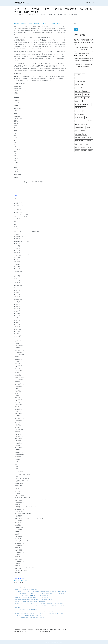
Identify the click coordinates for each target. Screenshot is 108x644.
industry (31, 24)
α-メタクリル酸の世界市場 (21, 587)
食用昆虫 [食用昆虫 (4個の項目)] (90, 151)
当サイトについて (90, 3)
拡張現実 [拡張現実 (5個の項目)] (83, 131)
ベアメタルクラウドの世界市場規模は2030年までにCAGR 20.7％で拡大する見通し (32, 602)
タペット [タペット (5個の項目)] (87, 98)
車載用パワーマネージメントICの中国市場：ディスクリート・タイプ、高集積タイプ (32, 597)
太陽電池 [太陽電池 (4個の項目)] (88, 128)
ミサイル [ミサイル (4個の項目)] (87, 118)
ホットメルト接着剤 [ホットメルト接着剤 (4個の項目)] (80, 114)
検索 (75, 24)
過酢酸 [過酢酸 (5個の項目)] (87, 144)
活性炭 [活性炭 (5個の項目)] (84, 137)
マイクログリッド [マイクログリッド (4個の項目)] (79, 118)
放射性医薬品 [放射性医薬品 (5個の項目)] (78, 134)
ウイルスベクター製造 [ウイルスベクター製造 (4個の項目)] (80, 81)
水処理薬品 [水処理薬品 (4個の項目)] (78, 137)
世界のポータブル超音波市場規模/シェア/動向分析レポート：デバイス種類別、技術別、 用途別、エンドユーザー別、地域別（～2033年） (84, 42)
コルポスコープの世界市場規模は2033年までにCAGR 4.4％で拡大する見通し (84, 48)
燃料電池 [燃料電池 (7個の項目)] (89, 137)
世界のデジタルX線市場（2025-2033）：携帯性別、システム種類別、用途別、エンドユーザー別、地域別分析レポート (84, 54)
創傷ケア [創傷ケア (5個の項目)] (77, 124)
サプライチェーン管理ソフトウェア (52, 24)
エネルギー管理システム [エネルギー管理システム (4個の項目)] (81, 88)
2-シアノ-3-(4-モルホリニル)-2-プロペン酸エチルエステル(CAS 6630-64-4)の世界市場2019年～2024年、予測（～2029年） (40, 604)
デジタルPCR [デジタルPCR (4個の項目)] (78, 101)
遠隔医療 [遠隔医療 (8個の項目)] (77, 147)
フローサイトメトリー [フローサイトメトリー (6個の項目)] (80, 108)
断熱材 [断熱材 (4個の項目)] (85, 134)
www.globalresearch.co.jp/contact (22, 580)
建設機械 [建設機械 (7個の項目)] (77, 131)
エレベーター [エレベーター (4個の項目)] (78, 91)
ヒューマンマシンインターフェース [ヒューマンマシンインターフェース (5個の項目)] (83, 104)
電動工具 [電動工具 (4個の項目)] (89, 147)
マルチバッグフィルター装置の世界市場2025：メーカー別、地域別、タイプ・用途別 (32, 595)
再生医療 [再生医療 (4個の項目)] (90, 121)
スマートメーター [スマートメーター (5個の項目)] (79, 98)
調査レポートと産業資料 (21, 24)
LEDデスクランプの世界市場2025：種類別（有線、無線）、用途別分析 (30, 618)
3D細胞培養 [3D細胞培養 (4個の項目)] (78, 75)
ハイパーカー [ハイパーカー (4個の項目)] (86, 101)
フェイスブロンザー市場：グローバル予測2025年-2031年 (27, 589)
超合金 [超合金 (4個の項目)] (82, 144)
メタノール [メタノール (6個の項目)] (78, 121)
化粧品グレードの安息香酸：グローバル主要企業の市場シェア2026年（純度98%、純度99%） (34, 600)
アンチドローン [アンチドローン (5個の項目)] (79, 78)
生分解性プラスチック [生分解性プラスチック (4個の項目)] (80, 141)
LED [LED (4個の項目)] (83, 75)
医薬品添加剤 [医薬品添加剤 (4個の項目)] (84, 124)
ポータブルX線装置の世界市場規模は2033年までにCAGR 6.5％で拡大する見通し (84, 66)
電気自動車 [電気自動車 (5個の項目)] (84, 151)
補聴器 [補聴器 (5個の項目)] (77, 144)
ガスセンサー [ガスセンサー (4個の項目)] (86, 91)
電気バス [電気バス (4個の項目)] (77, 151)
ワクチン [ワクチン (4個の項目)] (84, 121)
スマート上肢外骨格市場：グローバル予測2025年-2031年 (27, 610)
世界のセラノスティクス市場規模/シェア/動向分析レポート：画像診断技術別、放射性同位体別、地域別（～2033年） (84, 60)
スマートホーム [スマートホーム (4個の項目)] (87, 95)
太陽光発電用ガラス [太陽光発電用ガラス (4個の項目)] (80, 128)
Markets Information (20, 2)
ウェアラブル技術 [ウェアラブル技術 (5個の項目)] (79, 85)
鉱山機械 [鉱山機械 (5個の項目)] (83, 147)
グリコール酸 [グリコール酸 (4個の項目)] (78, 95)
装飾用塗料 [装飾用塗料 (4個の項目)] (90, 141)
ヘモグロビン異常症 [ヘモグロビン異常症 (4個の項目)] (80, 111)
